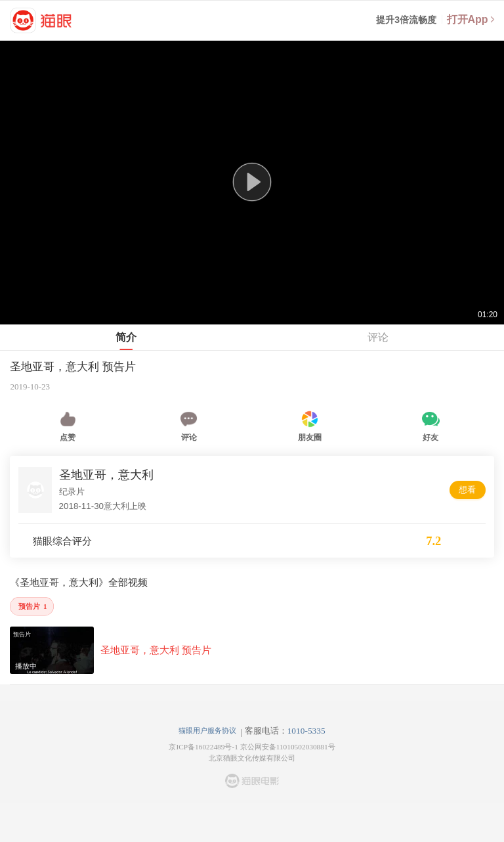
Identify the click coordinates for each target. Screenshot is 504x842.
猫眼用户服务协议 (207, 730)
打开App (472, 19)
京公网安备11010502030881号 (288, 747)
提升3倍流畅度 (406, 20)
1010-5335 (306, 731)
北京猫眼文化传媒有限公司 (252, 758)
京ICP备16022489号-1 (203, 747)
